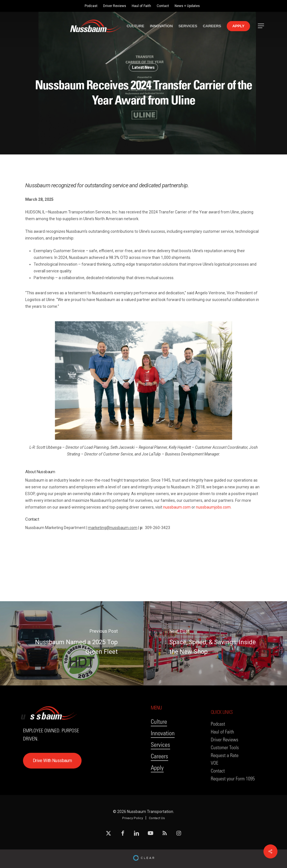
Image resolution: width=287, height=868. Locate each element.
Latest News (143, 67)
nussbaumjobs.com (213, 507)
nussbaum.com (177, 507)
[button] (261, 26)
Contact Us (157, 818)
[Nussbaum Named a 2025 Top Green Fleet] (72, 643)
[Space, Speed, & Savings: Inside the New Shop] (215, 643)
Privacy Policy (133, 818)
